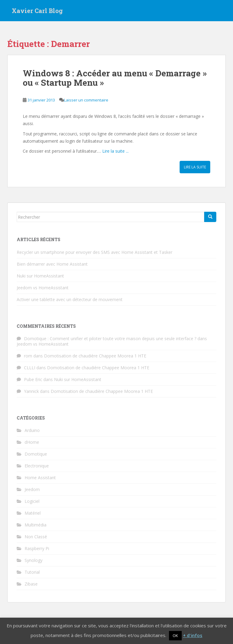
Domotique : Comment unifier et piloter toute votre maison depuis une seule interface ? (110, 339)
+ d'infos (193, 635)
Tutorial (32, 572)
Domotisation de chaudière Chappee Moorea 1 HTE (95, 356)
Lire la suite (195, 167)
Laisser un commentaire (86, 100)
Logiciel (32, 501)
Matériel (33, 513)
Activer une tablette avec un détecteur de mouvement (70, 299)
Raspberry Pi (37, 548)
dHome (32, 442)
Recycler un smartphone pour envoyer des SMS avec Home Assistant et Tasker (95, 252)
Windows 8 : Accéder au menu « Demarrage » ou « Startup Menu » (115, 78)
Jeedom (32, 489)
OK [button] (175, 636)
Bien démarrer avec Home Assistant (52, 264)
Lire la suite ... (115, 151)
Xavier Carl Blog (37, 11)
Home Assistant (40, 478)
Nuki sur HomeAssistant (40, 276)
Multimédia (35, 525)
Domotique (36, 454)
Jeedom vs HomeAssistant (43, 288)
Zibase (31, 584)
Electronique (37, 466)
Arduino (32, 430)
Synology (34, 560)
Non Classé (36, 537)
